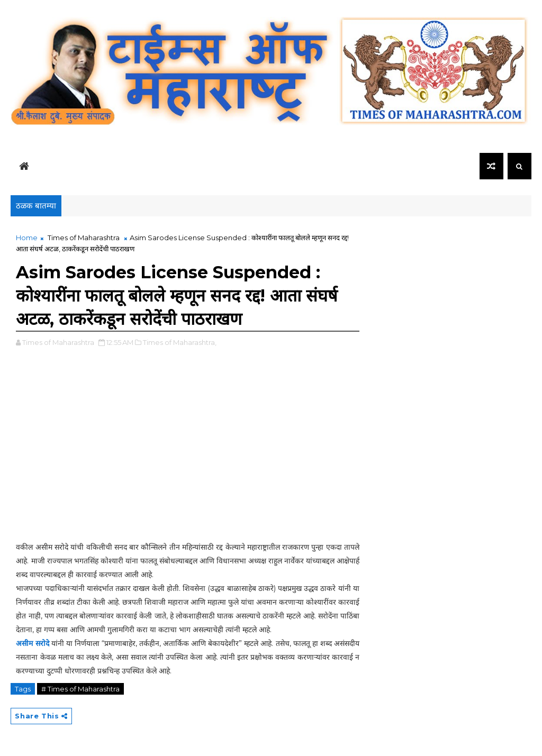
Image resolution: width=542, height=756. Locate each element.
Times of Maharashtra (84, 238)
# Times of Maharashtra (80, 689)
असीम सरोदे (32, 643)
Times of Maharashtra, (180, 342)
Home (27, 238)
